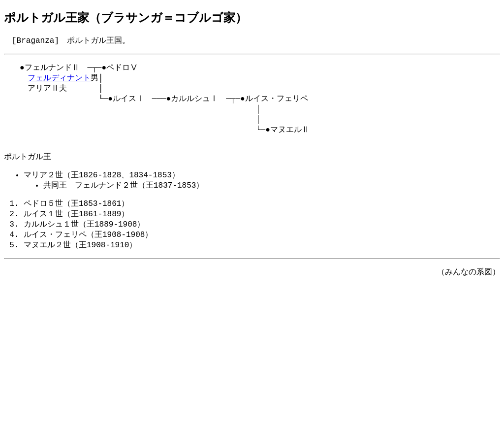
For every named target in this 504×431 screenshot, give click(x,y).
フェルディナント (59, 80)
